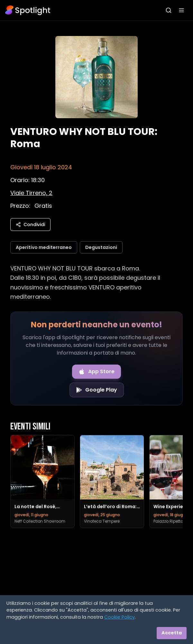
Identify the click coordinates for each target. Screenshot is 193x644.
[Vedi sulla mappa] (31, 193)
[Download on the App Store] (96, 372)
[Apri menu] (181, 10)
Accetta (172, 633)
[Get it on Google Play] (97, 390)
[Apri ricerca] (169, 10)
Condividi (30, 225)
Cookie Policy (119, 617)
